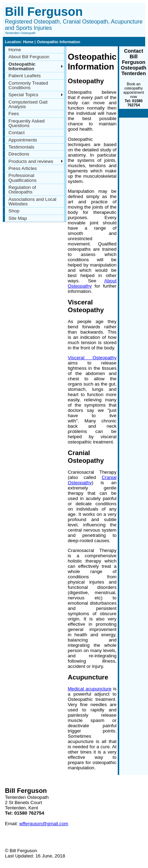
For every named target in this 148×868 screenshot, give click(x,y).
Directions (19, 154)
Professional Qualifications (22, 178)
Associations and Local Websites (32, 202)
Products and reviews (31, 161)
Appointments (23, 140)
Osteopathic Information (59, 42)
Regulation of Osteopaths (22, 190)
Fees (14, 114)
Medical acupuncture (90, 689)
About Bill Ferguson (29, 57)
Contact (17, 133)
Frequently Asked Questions (27, 123)
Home (29, 42)
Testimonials (21, 147)
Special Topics (23, 95)
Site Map (18, 218)
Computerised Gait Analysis (28, 104)
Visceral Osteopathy (92, 358)
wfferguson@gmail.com (44, 824)
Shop (14, 211)
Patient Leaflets (25, 76)
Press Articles (23, 168)
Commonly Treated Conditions (28, 85)
